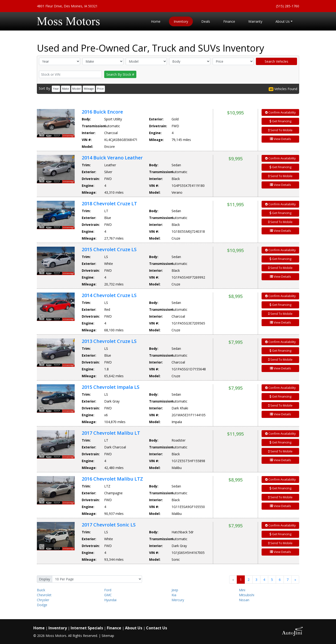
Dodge (42, 605)
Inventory (58, 628)
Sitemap (108, 636)
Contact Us (157, 628)
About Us (134, 628)
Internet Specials (87, 628)
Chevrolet (44, 595)
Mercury (178, 600)
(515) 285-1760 (288, 6)
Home (39, 628)
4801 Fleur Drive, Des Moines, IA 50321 (67, 6)
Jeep (175, 590)
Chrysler (43, 600)
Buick (41, 590)
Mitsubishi (247, 595)
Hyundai (110, 600)
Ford (108, 590)
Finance (114, 628)
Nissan (244, 600)
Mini (242, 590)
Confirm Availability (280, 112)
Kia (174, 595)
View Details (280, 139)
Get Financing (280, 121)
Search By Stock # (120, 74)
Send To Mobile (280, 130)
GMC (108, 595)
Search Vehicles (276, 61)
